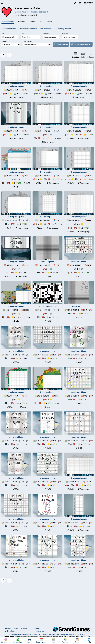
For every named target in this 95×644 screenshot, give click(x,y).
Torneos (49, 22)
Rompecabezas (8, 22)
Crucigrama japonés (16, 86)
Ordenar (4, 41)
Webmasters (10, 631)
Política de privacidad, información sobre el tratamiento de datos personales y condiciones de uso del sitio (47, 634)
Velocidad (46, 34)
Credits (37, 629)
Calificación (21, 22)
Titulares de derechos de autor (16, 629)
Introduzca (89, 3)
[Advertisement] (47, 603)
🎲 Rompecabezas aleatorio (81, 44)
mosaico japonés (47, 262)
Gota (3, 34)
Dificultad (65, 34)
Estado (23, 34)
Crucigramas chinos (16, 127)
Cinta (41, 22)
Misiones (32, 22)
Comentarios (39, 631)
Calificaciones (27, 41)
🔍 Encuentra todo (61, 44)
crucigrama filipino (79, 262)
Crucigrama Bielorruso (47, 306)
